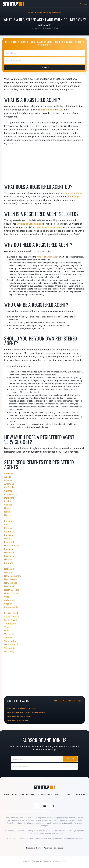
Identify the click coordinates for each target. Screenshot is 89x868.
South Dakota (11, 620)
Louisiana (9, 535)
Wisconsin (10, 648)
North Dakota (11, 593)
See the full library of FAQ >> (68, 701)
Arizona (8, 480)
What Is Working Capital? (19, 716)
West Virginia (11, 645)
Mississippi (10, 556)
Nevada (8, 572)
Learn (69, 794)
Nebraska (9, 569)
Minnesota (10, 553)
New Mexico (11, 583)
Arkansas (9, 484)
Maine (7, 539)
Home (7, 794)
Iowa (7, 525)
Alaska (8, 477)
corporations (47, 110)
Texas (7, 627)
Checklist (59, 794)
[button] (85, 4)
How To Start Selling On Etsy (21, 709)
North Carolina (12, 590)
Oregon (8, 604)
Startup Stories (28, 794)
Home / (32, 13)
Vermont (9, 634)
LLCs (60, 110)
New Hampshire (13, 576)
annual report (75, 197)
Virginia (8, 638)
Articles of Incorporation (49, 227)
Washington (10, 641)
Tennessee (10, 624)
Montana (9, 563)
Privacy (39, 848)
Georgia (8, 505)
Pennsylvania (11, 607)
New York (9, 586)
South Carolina (12, 617)
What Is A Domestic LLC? (18, 720)
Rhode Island (11, 613)
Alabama (9, 473)
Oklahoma (9, 600)
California (9, 487)
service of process (72, 193)
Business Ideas (45, 794)
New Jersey (11, 579)
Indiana (8, 521)
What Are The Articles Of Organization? (26, 713)
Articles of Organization (30, 224)
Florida (8, 501)
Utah (7, 631)
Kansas (8, 528)
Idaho (7, 512)
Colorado (9, 491)
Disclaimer (31, 848)
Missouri (9, 559)
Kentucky (9, 532)
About (15, 794)
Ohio (7, 597)
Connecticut (11, 494)
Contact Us (79, 794)
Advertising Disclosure (53, 848)
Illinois (7, 515)
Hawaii (8, 508)
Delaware (9, 498)
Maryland (9, 542)
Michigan (9, 549)
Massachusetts (12, 545)
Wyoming (9, 651)
